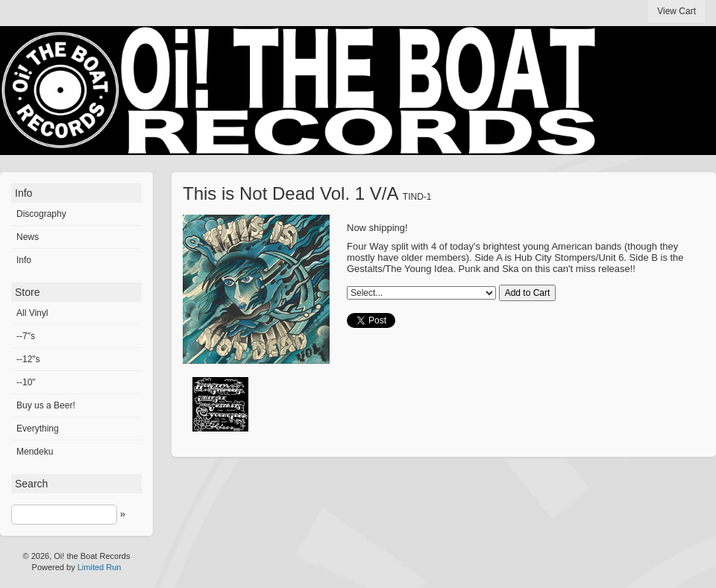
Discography (41, 214)
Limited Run (100, 567)
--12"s (28, 359)
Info (24, 260)
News (28, 237)
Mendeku (35, 452)
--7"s (26, 336)
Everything (38, 429)
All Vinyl (32, 313)
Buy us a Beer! (46, 405)
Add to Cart (528, 293)
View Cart (676, 11)
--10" (26, 382)
